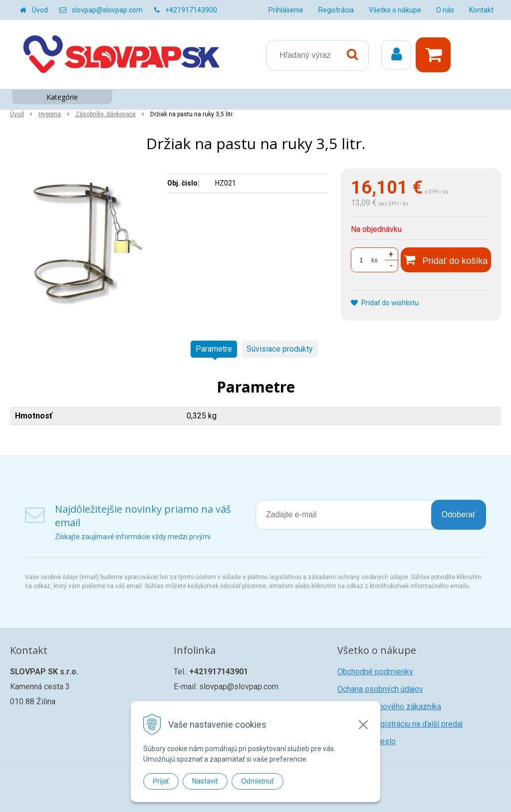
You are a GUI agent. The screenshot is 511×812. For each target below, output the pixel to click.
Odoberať (459, 514)
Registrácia (336, 10)
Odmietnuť (257, 781)
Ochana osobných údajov (380, 689)
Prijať (161, 781)
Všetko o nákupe (395, 10)
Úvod (40, 10)
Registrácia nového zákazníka (389, 707)
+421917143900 (191, 10)
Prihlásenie (286, 10)
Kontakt (481, 10)
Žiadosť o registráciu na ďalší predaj (400, 724)
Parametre (214, 349)
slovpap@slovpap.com (107, 10)
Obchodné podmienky (375, 672)
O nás (445, 10)
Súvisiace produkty (280, 349)
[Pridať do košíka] (446, 260)
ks (375, 260)
